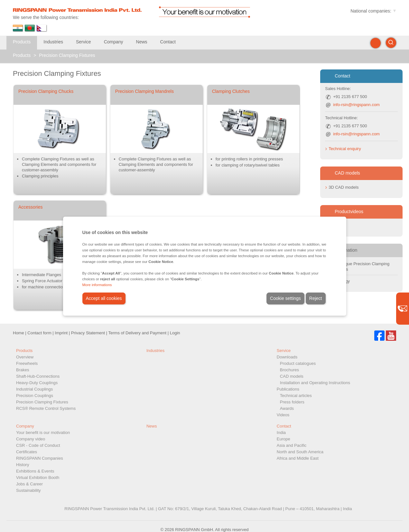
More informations (97, 285)
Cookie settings (285, 298)
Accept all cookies (104, 298)
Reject (316, 298)
